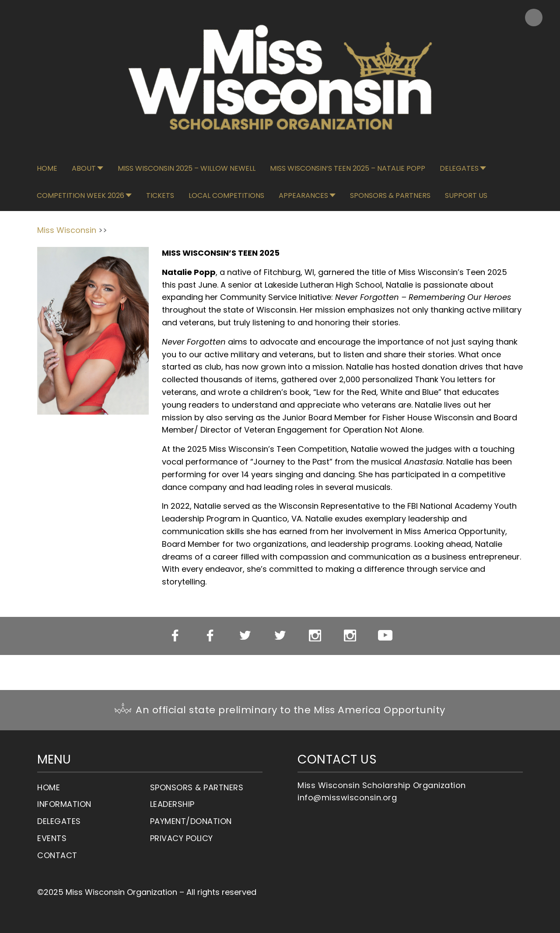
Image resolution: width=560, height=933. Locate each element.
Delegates (459, 168)
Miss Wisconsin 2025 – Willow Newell (187, 168)
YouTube (385, 635)
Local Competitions (226, 195)
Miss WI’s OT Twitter (280, 636)
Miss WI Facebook (175, 636)
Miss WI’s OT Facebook (210, 636)
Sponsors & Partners (390, 195)
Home (47, 168)
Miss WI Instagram (315, 636)
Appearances (303, 195)
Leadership (172, 804)
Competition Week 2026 (80, 195)
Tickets (160, 195)
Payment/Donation (191, 821)
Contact (57, 855)
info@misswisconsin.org (347, 797)
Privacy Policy (182, 838)
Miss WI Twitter (245, 636)
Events (52, 838)
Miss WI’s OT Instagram (350, 636)
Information (64, 804)
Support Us (466, 195)
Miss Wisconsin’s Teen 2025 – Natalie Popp (348, 168)
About (84, 168)
